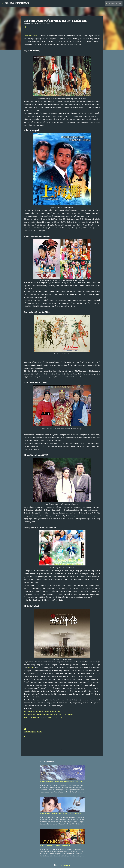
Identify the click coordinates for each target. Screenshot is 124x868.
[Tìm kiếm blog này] (113, 3)
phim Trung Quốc (30, 732)
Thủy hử (31, 668)
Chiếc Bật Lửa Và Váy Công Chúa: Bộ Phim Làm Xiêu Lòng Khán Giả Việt (61, 782)
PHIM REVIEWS (17, 3)
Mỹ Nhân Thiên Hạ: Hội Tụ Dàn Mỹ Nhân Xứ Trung (43, 711)
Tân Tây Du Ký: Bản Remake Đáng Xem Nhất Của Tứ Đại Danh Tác (49, 714)
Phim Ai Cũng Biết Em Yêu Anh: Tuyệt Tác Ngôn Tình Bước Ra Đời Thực (61, 813)
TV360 (39, 732)
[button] (25, 27)
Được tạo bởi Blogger (62, 865)
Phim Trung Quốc (31, 36)
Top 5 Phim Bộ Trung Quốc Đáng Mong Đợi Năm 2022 (44, 717)
